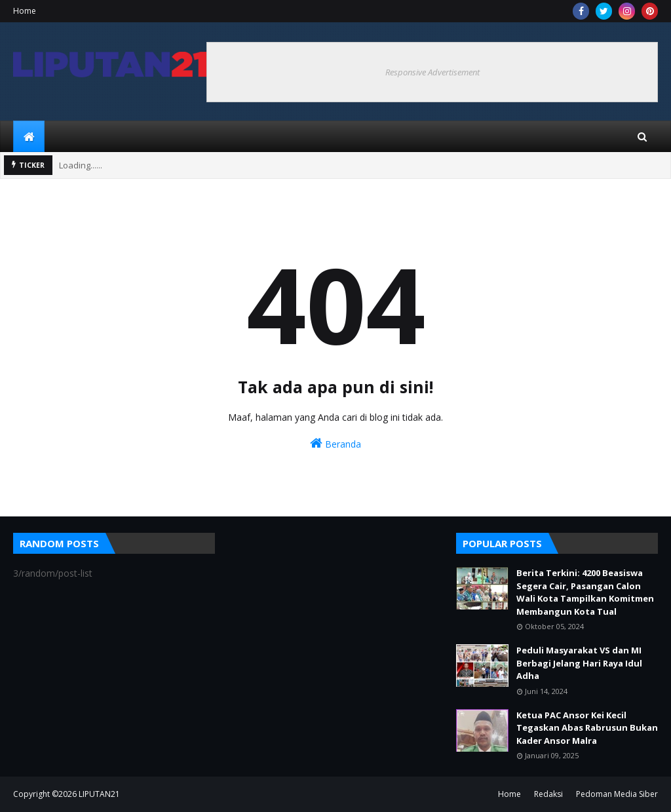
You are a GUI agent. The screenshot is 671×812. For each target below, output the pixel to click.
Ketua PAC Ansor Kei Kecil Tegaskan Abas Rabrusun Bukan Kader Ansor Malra (587, 728)
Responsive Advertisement (432, 72)
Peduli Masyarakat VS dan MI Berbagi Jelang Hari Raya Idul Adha (579, 663)
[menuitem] (29, 136)
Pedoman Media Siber (617, 794)
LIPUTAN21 (99, 794)
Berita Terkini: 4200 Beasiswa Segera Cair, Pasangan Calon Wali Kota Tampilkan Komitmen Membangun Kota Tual (585, 592)
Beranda (335, 443)
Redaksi (548, 794)
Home (25, 11)
